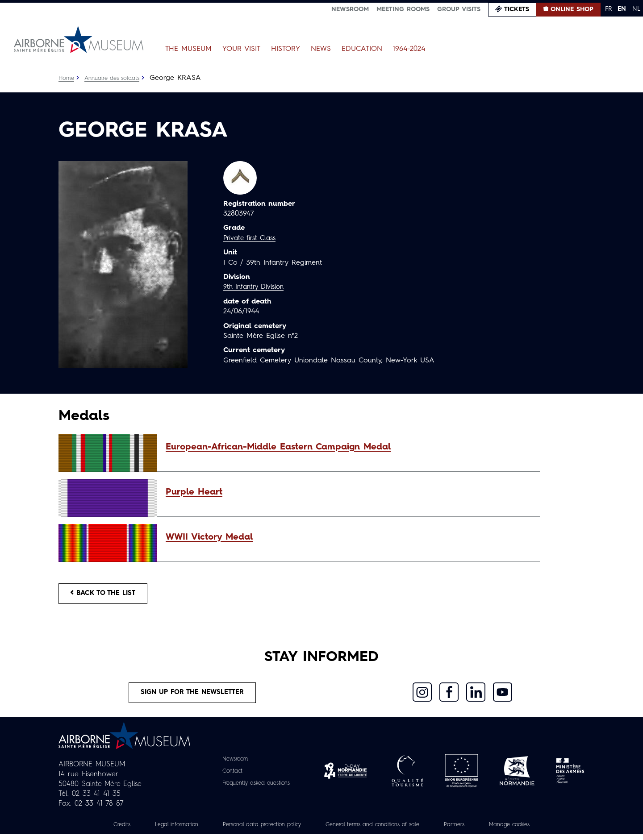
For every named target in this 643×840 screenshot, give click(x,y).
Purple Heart (194, 492)
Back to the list (108, 595)
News (321, 49)
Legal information (159, 831)
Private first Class (252, 238)
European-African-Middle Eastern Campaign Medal (278, 447)
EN (622, 9)
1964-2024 (409, 49)
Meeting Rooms (403, 9)
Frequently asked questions (256, 789)
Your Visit (241, 49)
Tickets (517, 9)
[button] (348, 447)
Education (362, 49)
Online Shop (572, 9)
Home (67, 78)
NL (636, 9)
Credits (100, 831)
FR (608, 9)
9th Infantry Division (256, 287)
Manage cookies (529, 831)
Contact (228, 777)
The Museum (188, 49)
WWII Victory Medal (209, 537)
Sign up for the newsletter (192, 697)
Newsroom (350, 9)
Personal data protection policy (254, 831)
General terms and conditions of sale (378, 831)
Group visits (459, 9)
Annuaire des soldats (117, 78)
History (286, 49)
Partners (469, 831)
